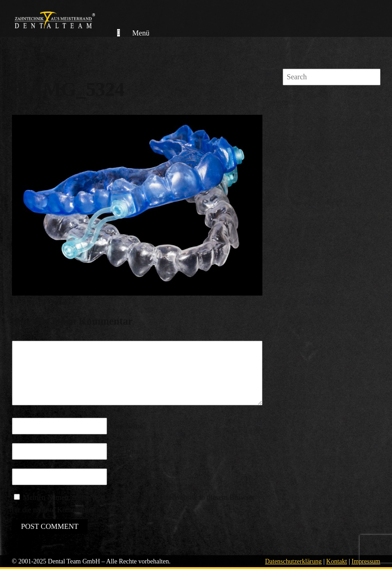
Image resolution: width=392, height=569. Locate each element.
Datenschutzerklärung (294, 561)
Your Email (126, 451)
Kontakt (336, 561)
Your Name (126, 426)
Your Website (129, 477)
